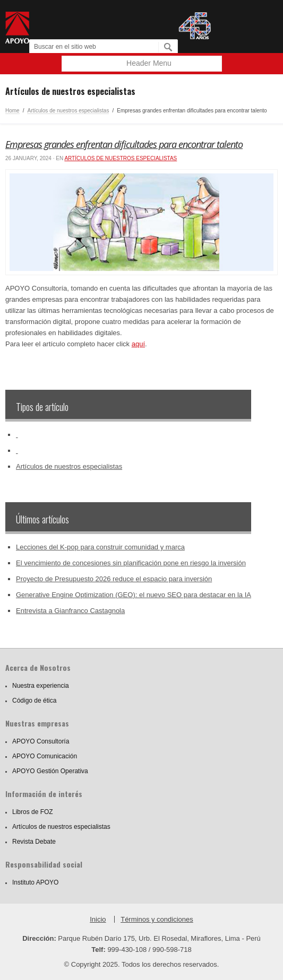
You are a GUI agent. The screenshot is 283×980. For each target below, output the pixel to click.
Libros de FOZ (33, 812)
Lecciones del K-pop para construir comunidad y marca (100, 547)
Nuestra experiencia (41, 686)
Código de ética (34, 701)
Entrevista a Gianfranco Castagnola (70, 611)
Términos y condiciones (157, 919)
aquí (138, 344)
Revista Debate (34, 842)
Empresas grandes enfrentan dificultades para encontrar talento (124, 144)
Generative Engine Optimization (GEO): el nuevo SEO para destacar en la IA (134, 595)
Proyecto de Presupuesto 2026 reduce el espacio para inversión (114, 579)
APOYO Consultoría (41, 741)
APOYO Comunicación (45, 756)
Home (12, 111)
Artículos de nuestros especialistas (68, 111)
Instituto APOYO (35, 882)
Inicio (98, 919)
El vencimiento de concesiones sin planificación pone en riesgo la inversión (131, 563)
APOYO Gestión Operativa (50, 771)
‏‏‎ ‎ (17, 435)
